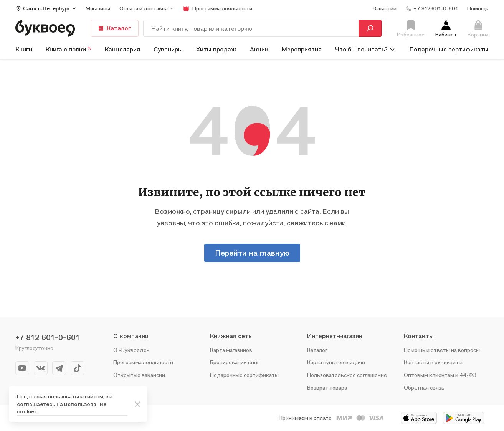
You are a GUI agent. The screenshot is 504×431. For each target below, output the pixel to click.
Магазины (98, 8)
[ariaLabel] (137, 404)
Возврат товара (327, 387)
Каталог (115, 28)
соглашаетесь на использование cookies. (62, 408)
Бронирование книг (235, 362)
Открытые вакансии (139, 375)
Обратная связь (424, 387)
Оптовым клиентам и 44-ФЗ (440, 375)
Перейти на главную (252, 253)
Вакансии (385, 8)
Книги (24, 49)
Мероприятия (302, 49)
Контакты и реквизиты (433, 362)
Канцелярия (122, 49)
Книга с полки (69, 49)
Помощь (478, 8)
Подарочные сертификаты (449, 49)
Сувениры (168, 49)
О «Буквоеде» (131, 350)
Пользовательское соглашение (347, 375)
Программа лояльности (143, 362)
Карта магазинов (231, 350)
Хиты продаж (216, 49)
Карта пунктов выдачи (336, 362)
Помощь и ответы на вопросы (442, 350)
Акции (259, 49)
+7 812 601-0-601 (48, 337)
